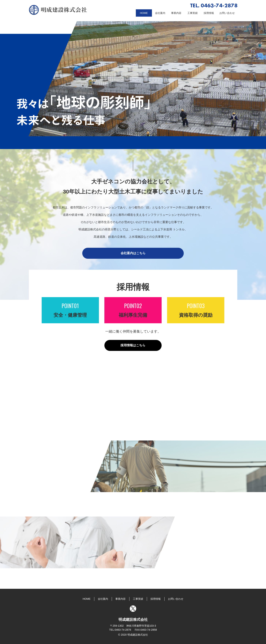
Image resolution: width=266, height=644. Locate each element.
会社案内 (160, 13)
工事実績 (193, 13)
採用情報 (209, 13)
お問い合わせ (227, 13)
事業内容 (176, 13)
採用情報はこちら (133, 345)
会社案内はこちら (133, 253)
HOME (144, 13)
